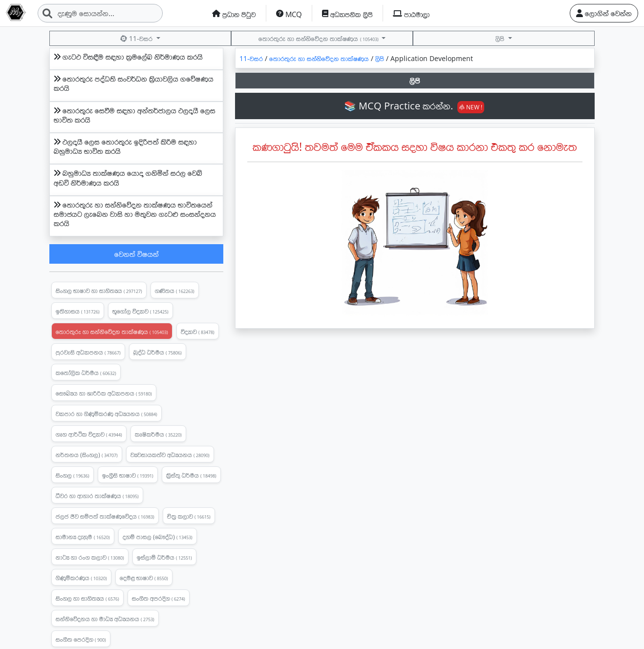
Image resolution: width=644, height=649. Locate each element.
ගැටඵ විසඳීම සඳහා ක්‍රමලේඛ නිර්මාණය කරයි (128, 57)
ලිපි (501, 38)
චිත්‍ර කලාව (189, 516)
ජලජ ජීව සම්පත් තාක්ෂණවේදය (105, 516)
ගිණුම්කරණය (81, 578)
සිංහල (73, 475)
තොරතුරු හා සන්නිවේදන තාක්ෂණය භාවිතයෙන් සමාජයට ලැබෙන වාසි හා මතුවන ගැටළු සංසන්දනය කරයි (135, 214)
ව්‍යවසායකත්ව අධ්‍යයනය (170, 455)
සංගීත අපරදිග (159, 598)
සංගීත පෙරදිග (81, 639)
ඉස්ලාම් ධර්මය (164, 557)
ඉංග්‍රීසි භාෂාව (128, 475)
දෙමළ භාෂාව (144, 578)
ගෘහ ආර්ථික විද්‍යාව (89, 434)
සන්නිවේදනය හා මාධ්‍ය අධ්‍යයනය (105, 619)
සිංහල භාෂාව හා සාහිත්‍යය (99, 291)
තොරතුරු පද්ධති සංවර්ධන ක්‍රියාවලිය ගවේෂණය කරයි (134, 83)
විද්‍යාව (198, 332)
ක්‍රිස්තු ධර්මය (191, 475)
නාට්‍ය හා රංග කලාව (90, 557)
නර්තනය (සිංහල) (87, 455)
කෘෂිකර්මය (158, 434)
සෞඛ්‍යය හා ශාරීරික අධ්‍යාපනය (104, 393)
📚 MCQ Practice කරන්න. (414, 106)
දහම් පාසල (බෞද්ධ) (158, 537)
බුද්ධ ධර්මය (158, 352)
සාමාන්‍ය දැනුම (83, 537)
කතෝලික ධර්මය (86, 373)
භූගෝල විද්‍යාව (140, 311)
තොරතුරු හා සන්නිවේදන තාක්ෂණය (319, 38)
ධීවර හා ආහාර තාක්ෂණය (97, 496)
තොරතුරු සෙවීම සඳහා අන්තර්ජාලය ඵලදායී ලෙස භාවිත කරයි (135, 115)
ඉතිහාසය (78, 311)
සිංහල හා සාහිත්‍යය (87, 598)
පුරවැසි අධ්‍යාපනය (88, 352)
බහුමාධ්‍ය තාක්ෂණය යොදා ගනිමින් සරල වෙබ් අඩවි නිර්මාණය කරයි (128, 178)
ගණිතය (175, 291)
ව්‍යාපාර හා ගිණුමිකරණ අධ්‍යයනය (107, 414)
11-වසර (137, 38)
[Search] (100, 13)
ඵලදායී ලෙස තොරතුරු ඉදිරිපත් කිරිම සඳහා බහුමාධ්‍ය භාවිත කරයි (125, 146)
